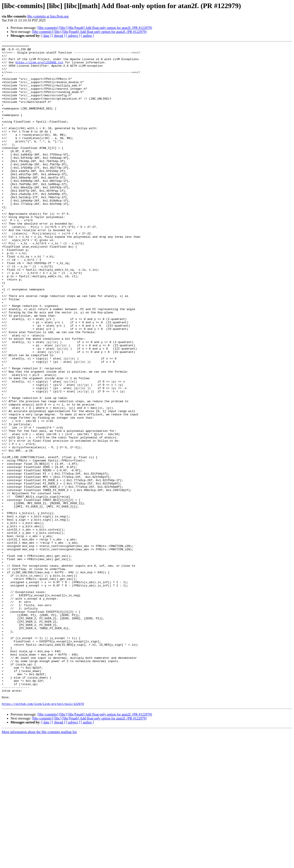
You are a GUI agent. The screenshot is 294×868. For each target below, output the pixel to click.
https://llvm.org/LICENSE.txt (39, 66)
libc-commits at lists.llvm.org (48, 16)
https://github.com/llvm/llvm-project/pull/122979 (43, 836)
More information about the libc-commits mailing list (39, 864)
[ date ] (46, 36)
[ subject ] (73, 36)
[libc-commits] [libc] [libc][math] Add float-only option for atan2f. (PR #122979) (95, 28)
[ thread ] (59, 36)
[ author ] (87, 36)
